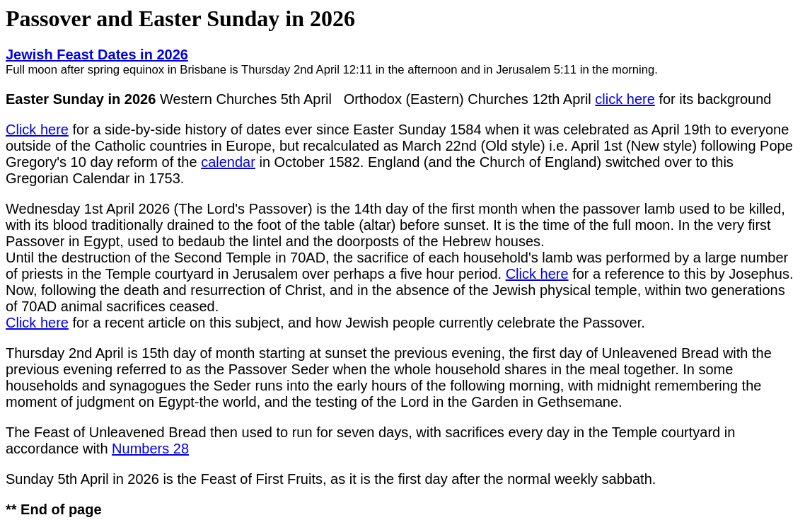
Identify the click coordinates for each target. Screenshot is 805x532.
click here (625, 99)
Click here (37, 129)
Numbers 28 (150, 449)
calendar (228, 162)
